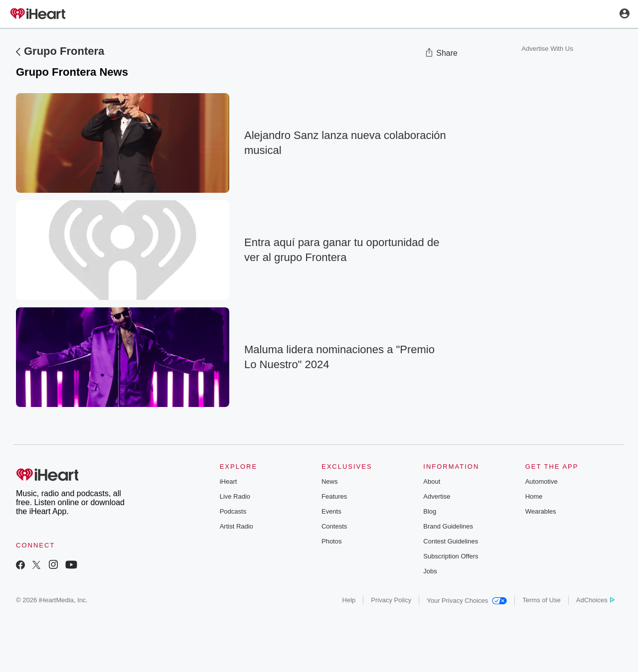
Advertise (437, 496)
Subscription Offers (451, 556)
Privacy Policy (391, 600)
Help (349, 600)
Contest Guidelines (451, 541)
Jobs (430, 571)
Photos (331, 541)
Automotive (542, 481)
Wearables (541, 511)
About (432, 481)
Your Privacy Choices (467, 601)
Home (534, 496)
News (330, 481)
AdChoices (595, 600)
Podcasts (233, 511)
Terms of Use (542, 600)
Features (334, 496)
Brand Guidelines (448, 526)
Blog (430, 511)
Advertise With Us (547, 49)
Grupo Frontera (64, 51)
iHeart (229, 481)
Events (331, 511)
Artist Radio (237, 526)
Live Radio (235, 496)
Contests (334, 526)
